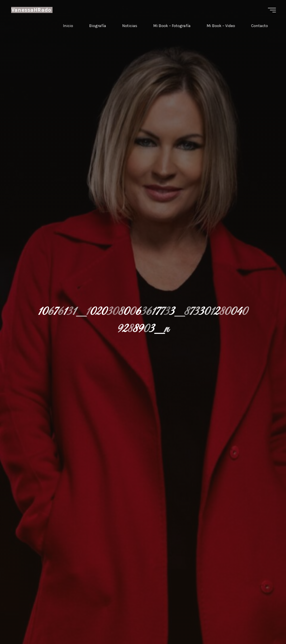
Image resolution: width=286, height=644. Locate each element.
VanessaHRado (31, 10)
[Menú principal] (272, 10)
